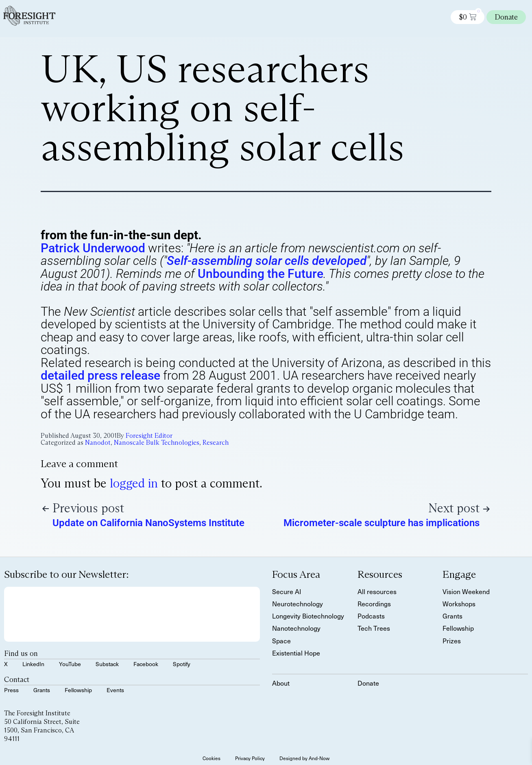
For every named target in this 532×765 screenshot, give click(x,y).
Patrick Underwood (93, 248)
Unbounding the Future (261, 274)
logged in (134, 483)
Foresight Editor (149, 436)
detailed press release (100, 375)
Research (216, 443)
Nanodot (98, 443)
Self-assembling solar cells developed (267, 261)
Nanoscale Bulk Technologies (157, 443)
